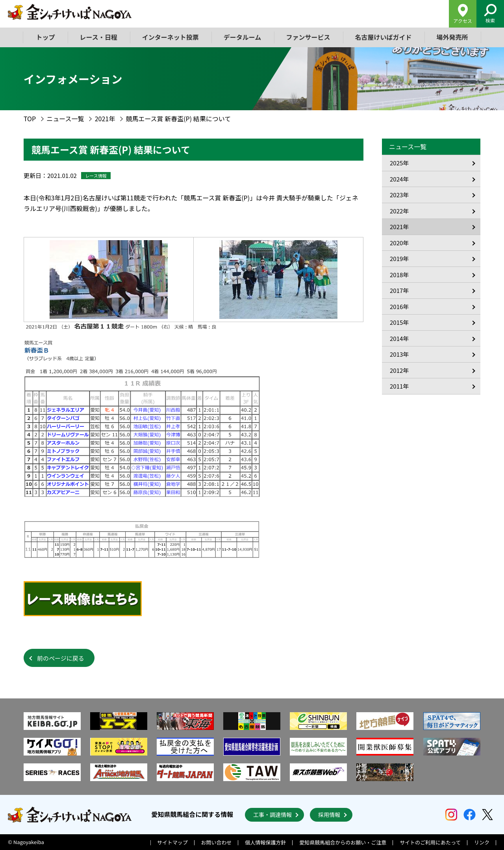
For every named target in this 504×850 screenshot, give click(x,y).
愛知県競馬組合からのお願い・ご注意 (343, 842)
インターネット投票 (170, 37)
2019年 (399, 258)
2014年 (399, 338)
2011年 (399, 386)
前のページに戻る (61, 658)
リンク (482, 842)
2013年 (399, 354)
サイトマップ (172, 842)
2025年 (399, 163)
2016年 (399, 306)
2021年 (105, 119)
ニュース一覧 (65, 119)
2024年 (399, 179)
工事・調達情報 (272, 815)
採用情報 (329, 815)
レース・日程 (99, 37)
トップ (46, 37)
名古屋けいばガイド (383, 37)
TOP (30, 119)
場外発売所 (452, 37)
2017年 (399, 290)
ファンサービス (308, 37)
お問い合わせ (217, 842)
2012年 (399, 370)
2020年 (399, 243)
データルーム (243, 37)
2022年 (399, 211)
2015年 (399, 322)
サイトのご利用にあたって (430, 842)
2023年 (399, 195)
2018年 (399, 275)
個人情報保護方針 (265, 842)
